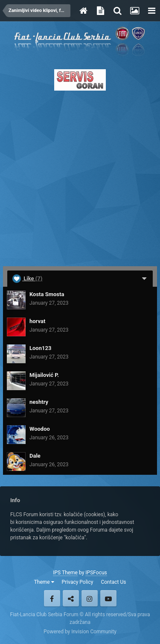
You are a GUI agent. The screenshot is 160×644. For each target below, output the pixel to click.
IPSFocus (96, 573)
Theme (44, 582)
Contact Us (113, 582)
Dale (35, 456)
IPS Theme (65, 573)
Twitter (71, 598)
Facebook (52, 598)
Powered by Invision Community (80, 632)
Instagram (90, 598)
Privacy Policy (78, 582)
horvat (37, 321)
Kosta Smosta (47, 294)
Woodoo (40, 429)
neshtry (39, 402)
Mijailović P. (44, 375)
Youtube (108, 598)
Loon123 (40, 348)
